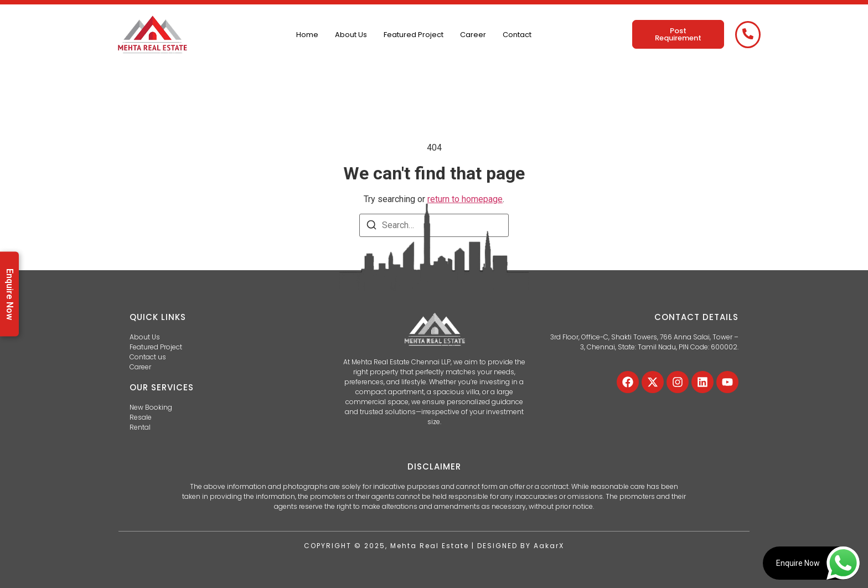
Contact (517, 35)
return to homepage (465, 199)
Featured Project (414, 35)
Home (307, 35)
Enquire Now (10, 294)
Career (473, 35)
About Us (351, 35)
